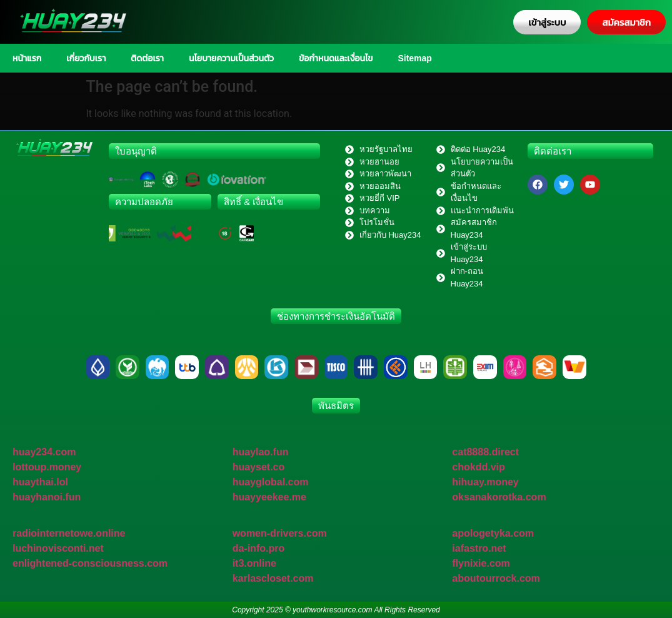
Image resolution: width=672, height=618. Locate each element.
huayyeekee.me (269, 497)
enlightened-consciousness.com (90, 563)
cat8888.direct (485, 452)
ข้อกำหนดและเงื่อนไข (336, 58)
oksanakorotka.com (499, 497)
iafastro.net (479, 548)
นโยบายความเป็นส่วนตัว (231, 58)
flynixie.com (481, 563)
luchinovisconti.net (58, 548)
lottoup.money (47, 467)
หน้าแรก (27, 58)
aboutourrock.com (496, 578)
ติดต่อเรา (147, 58)
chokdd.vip (478, 467)
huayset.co (259, 467)
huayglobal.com (271, 482)
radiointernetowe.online (69, 533)
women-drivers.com (280, 533)
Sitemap (414, 58)
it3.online (254, 563)
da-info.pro (259, 548)
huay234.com (44, 452)
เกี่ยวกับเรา (86, 58)
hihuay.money (485, 482)
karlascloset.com (273, 578)
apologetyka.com (493, 533)
